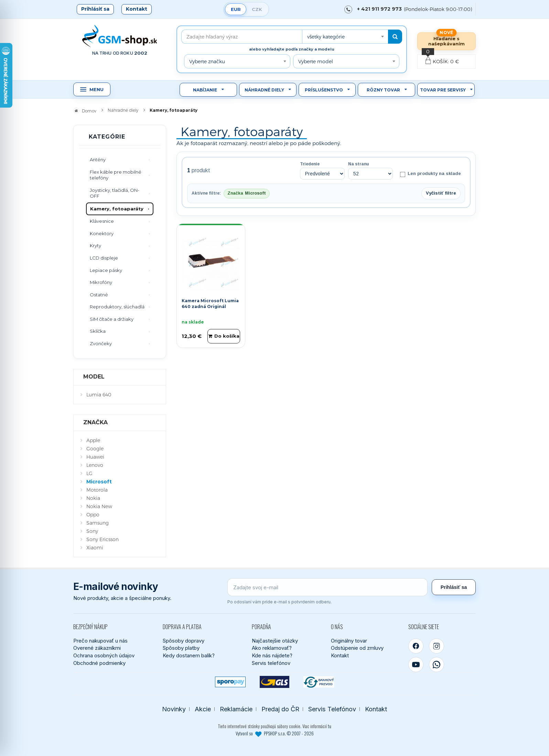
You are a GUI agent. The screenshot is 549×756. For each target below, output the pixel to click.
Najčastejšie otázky (275, 641)
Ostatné (99, 295)
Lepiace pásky (106, 270)
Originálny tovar (349, 641)
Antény (98, 160)
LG (89, 473)
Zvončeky (101, 343)
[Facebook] (416, 646)
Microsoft (99, 482)
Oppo (93, 514)
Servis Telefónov (332, 709)
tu (330, 726)
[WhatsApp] (437, 665)
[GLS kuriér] (275, 682)
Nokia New (99, 506)
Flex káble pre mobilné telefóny (116, 175)
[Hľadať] (395, 37)
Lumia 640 (99, 395)
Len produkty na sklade (430, 174)
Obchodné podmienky (99, 663)
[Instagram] (437, 646)
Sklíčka (98, 331)
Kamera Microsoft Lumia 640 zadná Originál (210, 304)
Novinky (174, 709)
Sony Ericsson (103, 539)
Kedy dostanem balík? (189, 655)
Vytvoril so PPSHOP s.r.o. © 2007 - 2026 (275, 733)
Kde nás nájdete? (272, 655)
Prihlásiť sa (95, 9)
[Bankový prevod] (319, 682)
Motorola (97, 490)
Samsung (98, 523)
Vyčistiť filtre (441, 193)
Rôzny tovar (383, 90)
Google (95, 448)
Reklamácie (236, 709)
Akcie (203, 709)
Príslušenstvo (324, 90)
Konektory (102, 233)
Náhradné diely (264, 90)
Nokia (93, 498)
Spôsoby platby (181, 648)
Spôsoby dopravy (184, 641)
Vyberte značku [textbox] (207, 61)
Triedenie (310, 164)
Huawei (95, 457)
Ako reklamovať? (272, 648)
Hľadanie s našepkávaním (446, 41)
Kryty (95, 245)
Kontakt (137, 9)
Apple (93, 440)
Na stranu (359, 164)
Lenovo (95, 465)
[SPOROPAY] (230, 682)
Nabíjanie (205, 90)
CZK (257, 9)
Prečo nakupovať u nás (100, 641)
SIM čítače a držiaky (112, 319)
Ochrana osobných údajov (104, 655)
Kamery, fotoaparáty (117, 209)
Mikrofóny (101, 282)
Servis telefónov (271, 663)
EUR (236, 9)
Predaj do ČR (280, 709)
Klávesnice (102, 221)
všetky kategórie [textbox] (326, 37)
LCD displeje (104, 258)
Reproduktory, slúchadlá (117, 307)
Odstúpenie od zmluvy (357, 648)
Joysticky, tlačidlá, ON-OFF (115, 193)
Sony (92, 531)
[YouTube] (416, 665)
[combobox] (345, 37)
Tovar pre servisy (443, 90)
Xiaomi (95, 547)
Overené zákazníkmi (97, 648)
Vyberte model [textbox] (316, 61)
